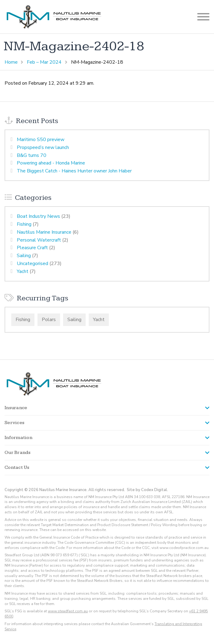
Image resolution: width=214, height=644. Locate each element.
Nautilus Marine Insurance (44, 232)
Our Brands (18, 453)
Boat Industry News (38, 216)
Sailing (24, 256)
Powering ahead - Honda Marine (51, 163)
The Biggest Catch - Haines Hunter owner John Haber (74, 171)
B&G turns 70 (32, 155)
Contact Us (17, 467)
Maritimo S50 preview (41, 140)
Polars (49, 320)
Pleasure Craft (32, 248)
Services (14, 423)
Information (18, 438)
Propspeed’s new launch (43, 147)
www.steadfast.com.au (68, 611)
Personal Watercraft (39, 240)
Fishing (24, 224)
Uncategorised (32, 264)
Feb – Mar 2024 (44, 62)
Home (11, 62)
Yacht (23, 271)
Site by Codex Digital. (147, 490)
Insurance (16, 408)
